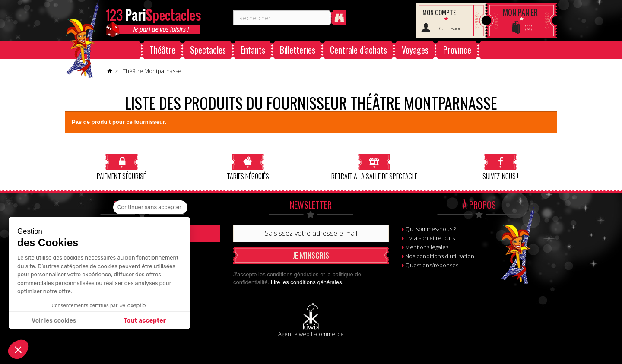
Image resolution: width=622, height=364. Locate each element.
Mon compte (439, 12)
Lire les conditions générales (306, 282)
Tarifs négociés (248, 167)
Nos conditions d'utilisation (440, 256)
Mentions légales (427, 247)
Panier (520, 12)
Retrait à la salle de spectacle (374, 167)
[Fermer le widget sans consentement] (150, 207)
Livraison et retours (430, 238)
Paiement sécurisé (121, 167)
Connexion (451, 28)
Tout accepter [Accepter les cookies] (145, 321)
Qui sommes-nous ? (430, 229)
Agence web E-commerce (311, 334)
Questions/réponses (432, 265)
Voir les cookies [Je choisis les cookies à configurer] (54, 321)
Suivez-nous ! (500, 167)
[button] (18, 349)
